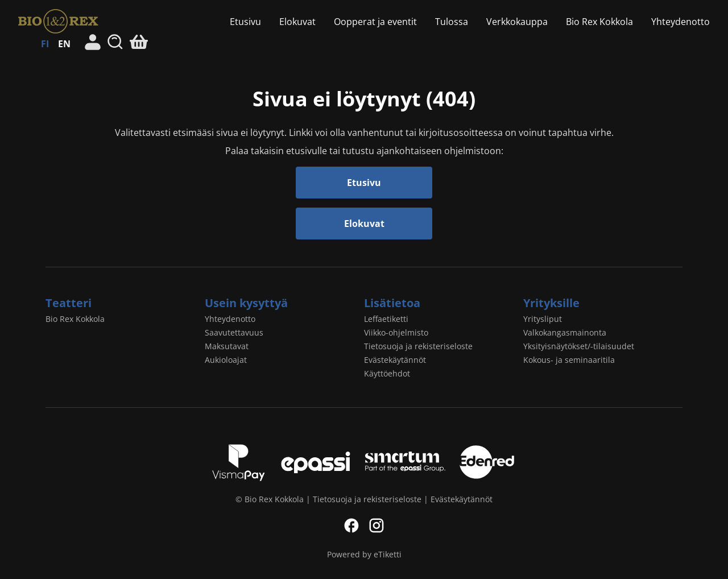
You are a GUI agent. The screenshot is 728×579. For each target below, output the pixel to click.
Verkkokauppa (517, 22)
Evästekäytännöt (395, 360)
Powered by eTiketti (364, 554)
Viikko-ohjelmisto (396, 332)
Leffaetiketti (386, 319)
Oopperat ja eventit (375, 22)
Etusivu (245, 22)
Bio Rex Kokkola (70, 21)
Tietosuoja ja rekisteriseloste (418, 346)
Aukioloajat (226, 360)
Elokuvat (297, 22)
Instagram (377, 526)
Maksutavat (227, 346)
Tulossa (452, 22)
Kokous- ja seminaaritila (569, 360)
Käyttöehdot (387, 373)
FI (45, 44)
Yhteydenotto (681, 22)
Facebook (351, 526)
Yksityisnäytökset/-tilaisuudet (579, 346)
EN (64, 44)
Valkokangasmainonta (565, 332)
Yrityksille (551, 303)
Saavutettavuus (234, 332)
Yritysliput (543, 319)
